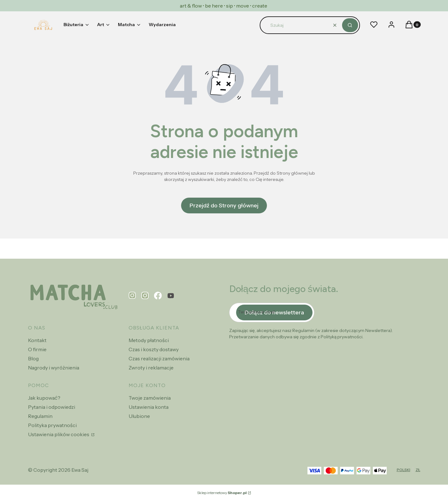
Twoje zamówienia (150, 398)
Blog (33, 358)
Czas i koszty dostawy (154, 349)
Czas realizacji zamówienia (159, 358)
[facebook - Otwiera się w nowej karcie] (158, 296)
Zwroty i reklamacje (151, 368)
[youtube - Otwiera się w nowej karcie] (171, 296)
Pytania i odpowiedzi (52, 407)
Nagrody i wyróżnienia (54, 368)
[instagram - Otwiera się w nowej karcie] (145, 296)
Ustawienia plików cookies (59, 434)
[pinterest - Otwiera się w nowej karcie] (132, 296)
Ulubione (139, 416)
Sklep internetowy (222, 493)
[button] (350, 25)
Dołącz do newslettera (274, 312)
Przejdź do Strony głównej (224, 205)
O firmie (37, 349)
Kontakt (37, 340)
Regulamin (40, 416)
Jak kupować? (44, 398)
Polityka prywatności (52, 425)
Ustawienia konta (149, 407)
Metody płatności (149, 340)
